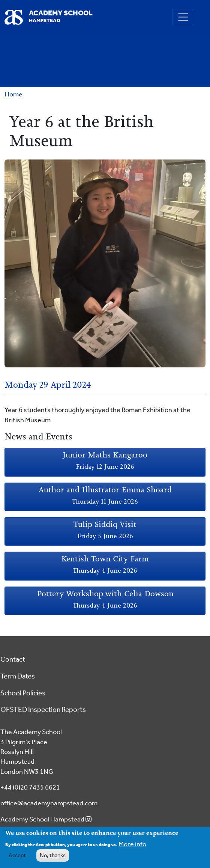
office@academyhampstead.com (49, 803)
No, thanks (53, 858)
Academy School (61, 17)
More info (132, 846)
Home (13, 94)
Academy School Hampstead (47, 819)
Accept (17, 858)
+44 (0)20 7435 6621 (30, 788)
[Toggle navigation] (183, 17)
